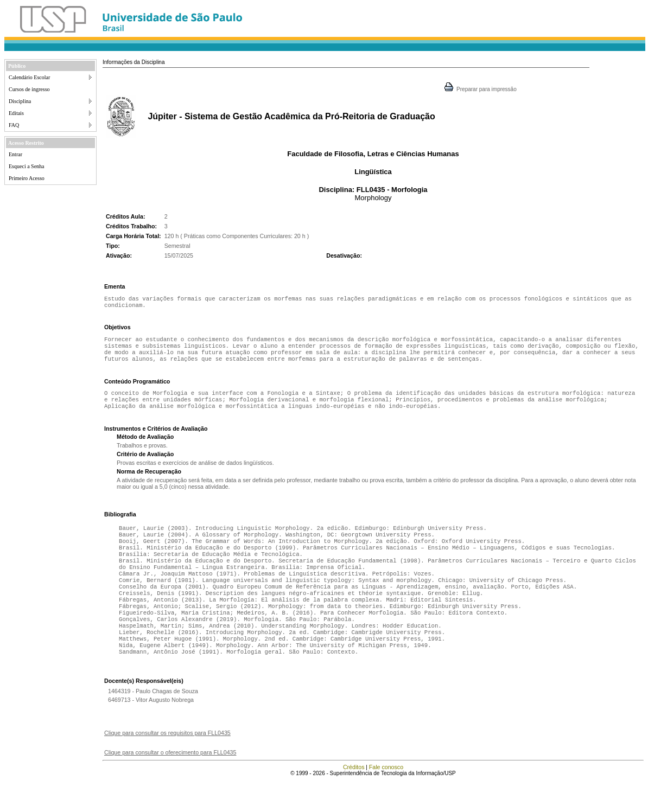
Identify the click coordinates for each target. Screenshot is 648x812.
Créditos (354, 798)
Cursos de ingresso (29, 89)
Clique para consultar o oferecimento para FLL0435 (170, 784)
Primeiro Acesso (27, 178)
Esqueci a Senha (27, 166)
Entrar (15, 154)
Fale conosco (386, 798)
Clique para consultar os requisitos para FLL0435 (167, 764)
